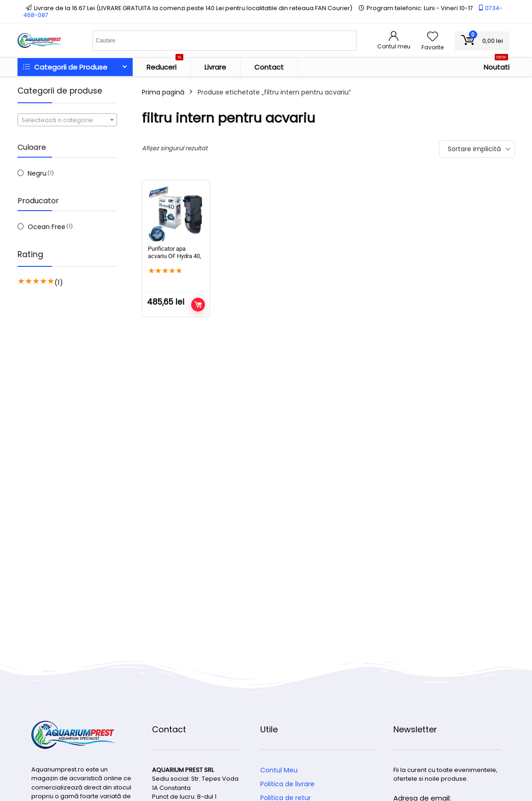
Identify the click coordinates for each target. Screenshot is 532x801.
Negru (37, 173)
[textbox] (67, 120)
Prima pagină (163, 92)
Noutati (497, 65)
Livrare (215, 67)
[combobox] (67, 120)
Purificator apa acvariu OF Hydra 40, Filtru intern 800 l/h (175, 256)
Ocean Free (47, 227)
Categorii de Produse (65, 67)
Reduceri (165, 65)
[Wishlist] (433, 37)
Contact (269, 67)
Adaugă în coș (198, 305)
